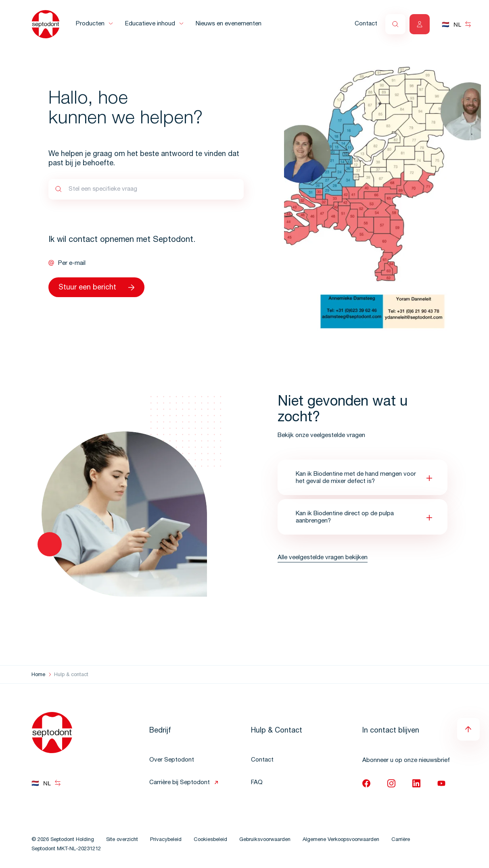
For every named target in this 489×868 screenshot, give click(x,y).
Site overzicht (122, 840)
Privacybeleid (166, 840)
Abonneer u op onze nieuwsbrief (406, 761)
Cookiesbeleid (210, 840)
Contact (366, 24)
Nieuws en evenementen (229, 24)
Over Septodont (172, 760)
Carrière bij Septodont (180, 783)
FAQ (257, 783)
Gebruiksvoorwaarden (265, 840)
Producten (90, 24)
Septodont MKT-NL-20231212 (66, 849)
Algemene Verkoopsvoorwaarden (341, 840)
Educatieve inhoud (150, 24)
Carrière (401, 840)
